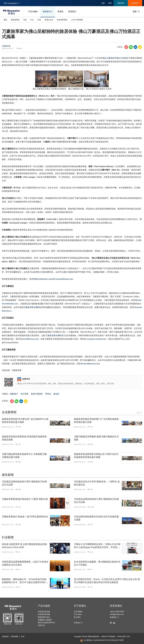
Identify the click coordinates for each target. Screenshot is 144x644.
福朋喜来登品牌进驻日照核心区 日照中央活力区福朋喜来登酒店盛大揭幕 (96, 456)
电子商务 (25, 394)
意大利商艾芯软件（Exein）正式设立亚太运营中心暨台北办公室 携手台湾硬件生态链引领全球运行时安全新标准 (107, 581)
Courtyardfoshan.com (64, 279)
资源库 (60, 12)
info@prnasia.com (117, 614)
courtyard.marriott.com (96, 339)
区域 (39, 20)
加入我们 (77, 617)
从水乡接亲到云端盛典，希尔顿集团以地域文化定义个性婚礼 (97, 563)
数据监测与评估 (44, 617)
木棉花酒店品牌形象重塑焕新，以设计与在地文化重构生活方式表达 (25, 563)
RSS (23, 636)
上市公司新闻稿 (77, 20)
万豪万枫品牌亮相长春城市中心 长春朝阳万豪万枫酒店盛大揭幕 (24, 456)
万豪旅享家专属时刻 (32, 307)
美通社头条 (49, 20)
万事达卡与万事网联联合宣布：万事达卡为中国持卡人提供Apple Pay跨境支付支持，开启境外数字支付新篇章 (97, 546)
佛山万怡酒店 (122, 58)
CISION (120, 636)
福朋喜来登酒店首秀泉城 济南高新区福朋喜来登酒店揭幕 (24, 438)
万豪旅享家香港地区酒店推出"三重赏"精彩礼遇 (25, 499)
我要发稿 (121, 3)
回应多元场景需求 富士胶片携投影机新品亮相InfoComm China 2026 (24, 546)
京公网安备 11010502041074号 (94, 640)
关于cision (78, 614)
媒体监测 (135, 3)
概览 (5, 20)
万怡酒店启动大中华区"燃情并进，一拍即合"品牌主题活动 (97, 483)
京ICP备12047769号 (116, 640)
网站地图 (15, 636)
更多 (140, 412)
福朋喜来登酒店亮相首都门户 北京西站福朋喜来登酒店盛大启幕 (96, 421)
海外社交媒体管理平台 (47, 623)
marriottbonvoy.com (30, 339)
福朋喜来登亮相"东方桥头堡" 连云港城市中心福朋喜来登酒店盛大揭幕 (25, 421)
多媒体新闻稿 (62, 20)
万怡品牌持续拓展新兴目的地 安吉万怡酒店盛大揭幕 (96, 518)
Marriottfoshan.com (44, 279)
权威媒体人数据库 (45, 620)
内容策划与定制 (44, 612)
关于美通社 (80, 606)
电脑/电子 (14, 394)
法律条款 (5, 636)
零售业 (48, 394)
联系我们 (72, 12)
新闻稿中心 (48, 12)
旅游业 (56, 394)
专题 (25, 20)
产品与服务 (33, 12)
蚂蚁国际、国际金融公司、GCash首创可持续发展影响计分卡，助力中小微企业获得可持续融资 (25, 581)
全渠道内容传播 (44, 614)
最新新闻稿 (15, 20)
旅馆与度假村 (37, 394)
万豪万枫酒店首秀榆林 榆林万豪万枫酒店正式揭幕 (96, 438)
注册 (103, 3)
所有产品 (41, 625)
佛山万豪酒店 (109, 58)
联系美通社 (116, 606)
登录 (110, 3)
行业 (32, 20)
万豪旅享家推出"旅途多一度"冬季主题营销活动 (25, 517)
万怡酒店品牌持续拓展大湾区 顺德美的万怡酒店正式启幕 (24, 483)
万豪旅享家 (6, 46)
